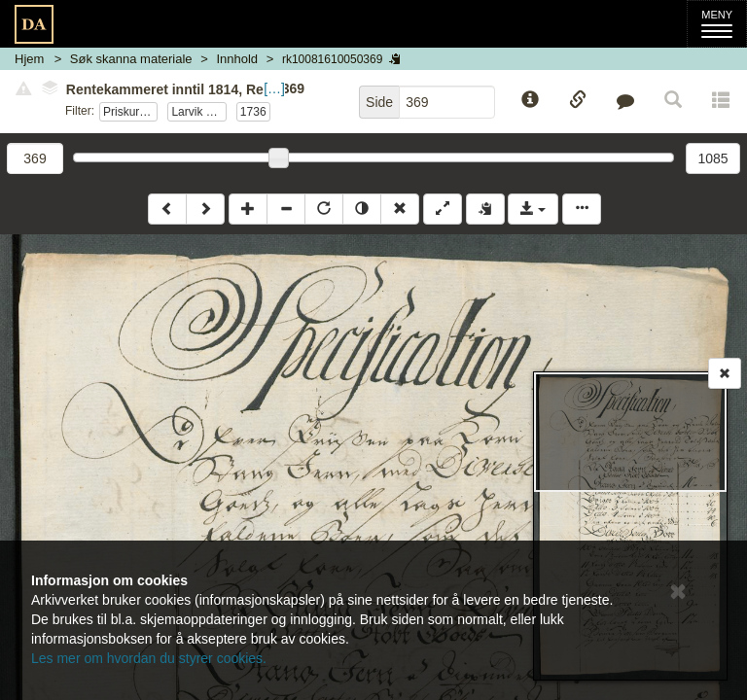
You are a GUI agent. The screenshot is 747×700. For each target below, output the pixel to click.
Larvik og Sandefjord (198, 112)
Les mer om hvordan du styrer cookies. (149, 658)
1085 (712, 158)
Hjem (29, 59)
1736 (253, 112)
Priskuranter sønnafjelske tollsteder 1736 (130, 112)
